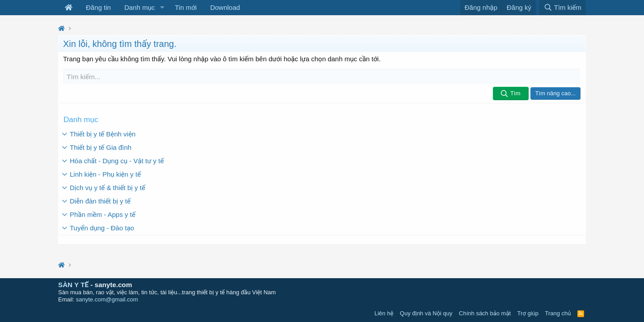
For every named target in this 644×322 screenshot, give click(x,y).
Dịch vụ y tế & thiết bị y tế (108, 187)
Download (225, 7)
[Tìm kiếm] (322, 77)
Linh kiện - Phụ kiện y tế (105, 174)
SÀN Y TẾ (73, 285)
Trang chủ (558, 313)
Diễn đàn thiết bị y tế (100, 201)
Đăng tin (98, 7)
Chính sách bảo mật (485, 313)
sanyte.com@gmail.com (107, 299)
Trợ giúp (528, 313)
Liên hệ (384, 313)
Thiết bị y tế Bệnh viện (103, 133)
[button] (162, 8)
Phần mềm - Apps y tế (103, 214)
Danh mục (140, 7)
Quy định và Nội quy (426, 313)
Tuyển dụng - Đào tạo (102, 227)
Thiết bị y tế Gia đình (101, 147)
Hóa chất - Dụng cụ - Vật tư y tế (117, 160)
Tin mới (186, 7)
